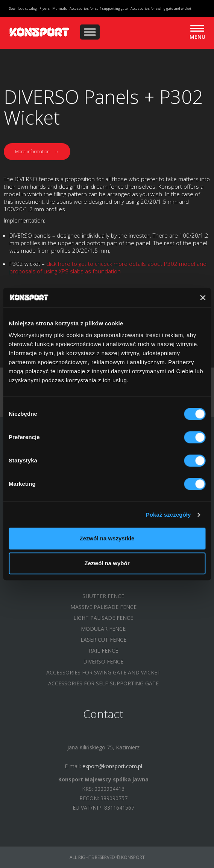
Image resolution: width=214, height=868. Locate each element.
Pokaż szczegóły (168, 515)
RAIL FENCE (103, 651)
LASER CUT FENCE (103, 640)
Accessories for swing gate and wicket (161, 8)
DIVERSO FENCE (103, 661)
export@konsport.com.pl (112, 766)
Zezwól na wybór (107, 563)
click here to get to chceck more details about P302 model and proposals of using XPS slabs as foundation (108, 267)
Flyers (45, 8)
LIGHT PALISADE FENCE (103, 618)
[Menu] (90, 32)
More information (37, 152)
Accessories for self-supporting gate (99, 8)
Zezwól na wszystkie (107, 539)
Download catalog (23, 8)
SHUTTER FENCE (103, 596)
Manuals (60, 8)
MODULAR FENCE (103, 629)
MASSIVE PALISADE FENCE (103, 607)
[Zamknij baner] (203, 297)
